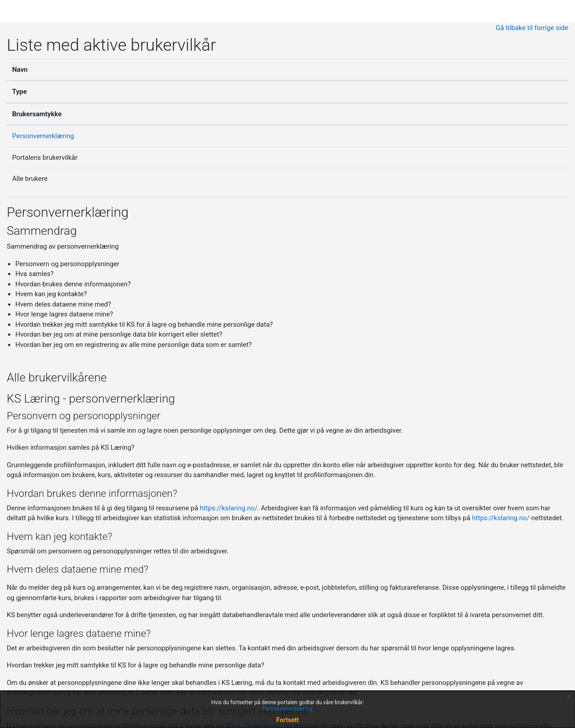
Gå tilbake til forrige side (532, 28)
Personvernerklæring (43, 136)
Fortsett (287, 720)
